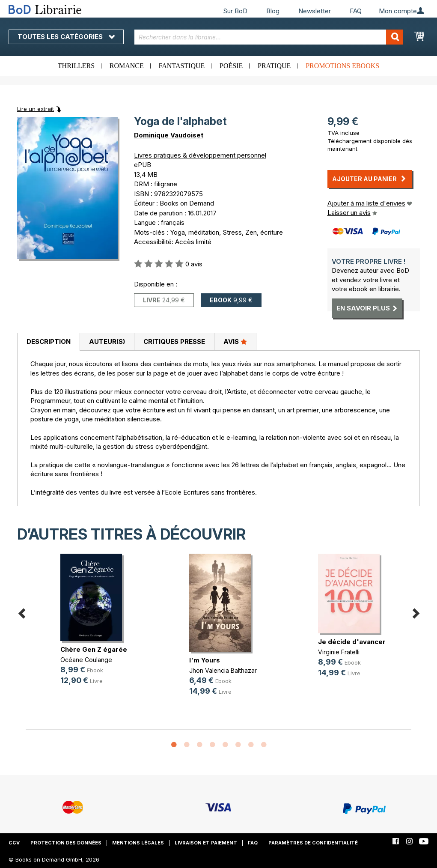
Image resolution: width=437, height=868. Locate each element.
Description (49, 342)
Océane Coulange (86, 660)
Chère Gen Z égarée (94, 649)
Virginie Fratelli (339, 652)
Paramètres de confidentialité (313, 843)
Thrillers (76, 66)
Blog (273, 11)
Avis (235, 341)
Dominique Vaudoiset (169, 135)
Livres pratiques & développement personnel (200, 155)
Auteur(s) (107, 342)
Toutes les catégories (66, 37)
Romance (127, 66)
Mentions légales (138, 843)
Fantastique (182, 66)
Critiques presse (174, 342)
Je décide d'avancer (352, 642)
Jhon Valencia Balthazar (223, 670)
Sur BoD (235, 11)
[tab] (48, 342)
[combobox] (269, 37)
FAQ (356, 11)
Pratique (274, 66)
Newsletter (315, 11)
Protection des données (66, 843)
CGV (14, 843)
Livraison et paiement (206, 843)
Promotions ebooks (342, 66)
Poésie (231, 66)
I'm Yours (205, 660)
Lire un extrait (36, 109)
